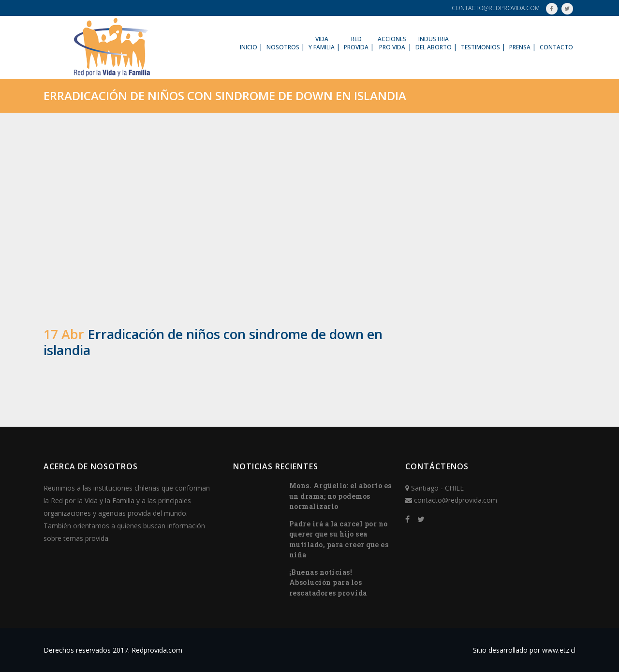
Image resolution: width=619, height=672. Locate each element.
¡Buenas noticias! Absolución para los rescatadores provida (328, 582)
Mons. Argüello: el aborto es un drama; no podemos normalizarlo (340, 496)
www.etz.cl (559, 650)
